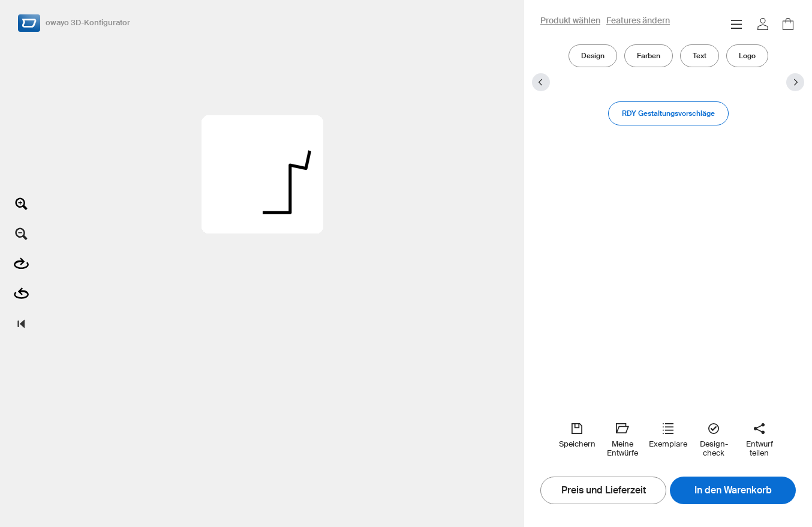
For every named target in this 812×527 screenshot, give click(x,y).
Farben (649, 56)
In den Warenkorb (733, 490)
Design (593, 56)
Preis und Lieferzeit (604, 490)
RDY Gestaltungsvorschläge (668, 113)
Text (700, 56)
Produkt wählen (570, 21)
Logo (747, 56)
